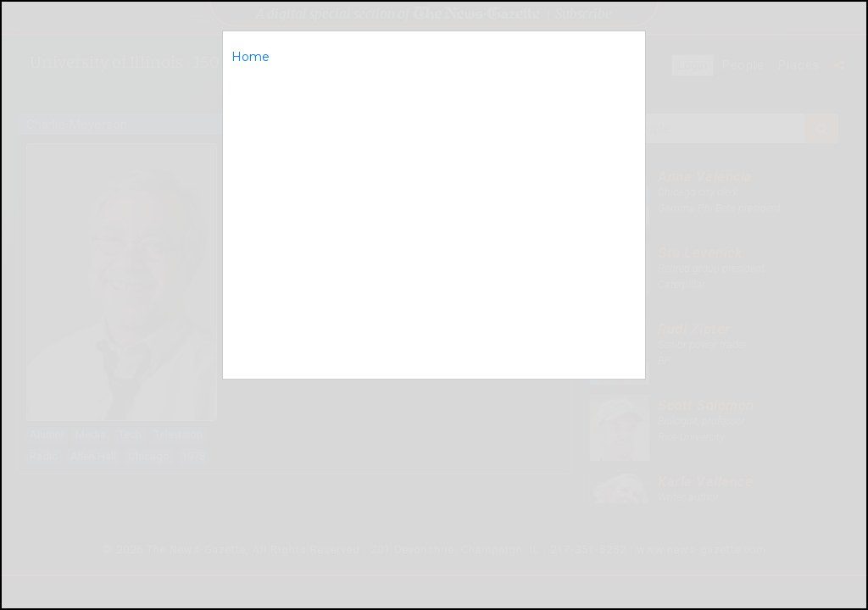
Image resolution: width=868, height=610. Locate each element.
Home (250, 57)
